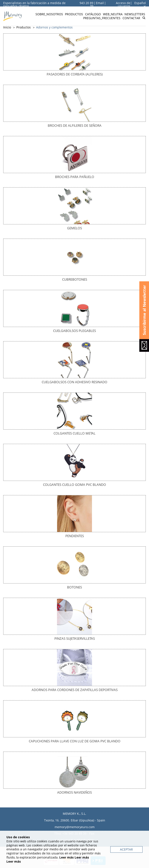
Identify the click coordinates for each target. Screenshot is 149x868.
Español (140, 4)
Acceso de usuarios (123, 4)
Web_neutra (113, 14)
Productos (74, 14)
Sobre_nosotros (49, 14)
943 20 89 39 (86, 4)
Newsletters (135, 14)
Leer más (67, 857)
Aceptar (126, 849)
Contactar (131, 18)
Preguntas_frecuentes (102, 18)
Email (100, 3)
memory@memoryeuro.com (75, 827)
